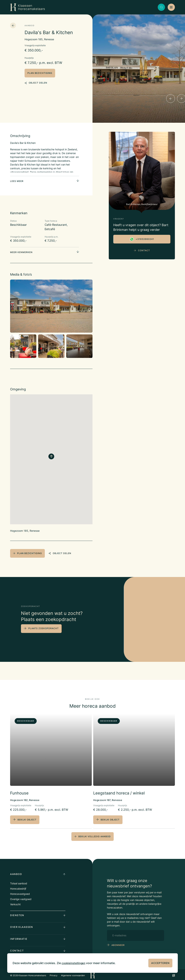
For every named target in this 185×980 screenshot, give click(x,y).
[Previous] (171, 99)
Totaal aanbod (19, 881)
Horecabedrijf (18, 887)
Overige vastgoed (21, 897)
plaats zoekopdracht (44, 627)
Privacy (54, 973)
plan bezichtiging (40, 73)
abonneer (118, 943)
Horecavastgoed (20, 892)
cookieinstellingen (74, 963)
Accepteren (160, 963)
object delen (36, 82)
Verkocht (15, 902)
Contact (142, 250)
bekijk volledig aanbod (92, 834)
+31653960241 (142, 239)
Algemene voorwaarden (73, 973)
